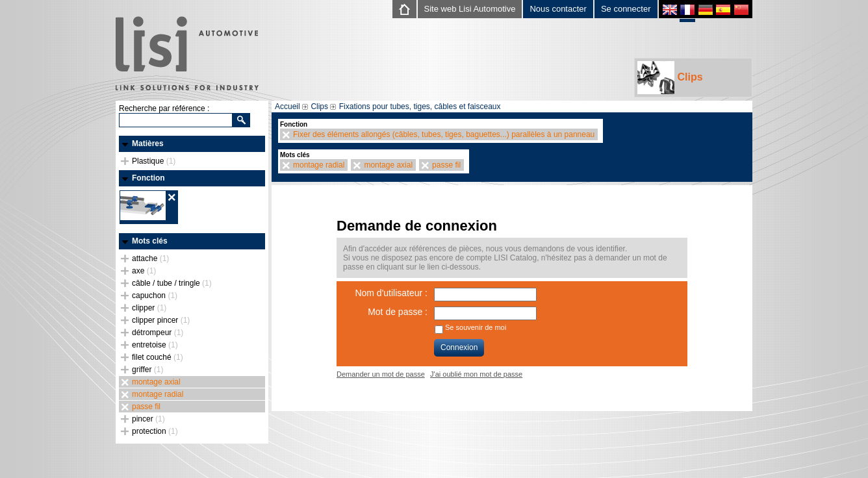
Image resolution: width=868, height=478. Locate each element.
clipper (149, 308)
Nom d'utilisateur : (391, 293)
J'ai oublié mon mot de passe (476, 374)
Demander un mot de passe (381, 374)
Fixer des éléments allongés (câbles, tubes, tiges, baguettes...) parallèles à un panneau (444, 134)
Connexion (459, 347)
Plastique (154, 161)
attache (150, 258)
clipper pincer (161, 320)
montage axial (156, 382)
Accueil (287, 107)
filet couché (158, 357)
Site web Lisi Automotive (470, 9)
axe (144, 271)
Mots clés (150, 241)
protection (155, 431)
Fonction (148, 178)
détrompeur (158, 333)
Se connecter (626, 9)
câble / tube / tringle (172, 283)
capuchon (155, 296)
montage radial (158, 394)
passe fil (146, 407)
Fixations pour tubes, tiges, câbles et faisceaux (420, 107)
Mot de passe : (398, 312)
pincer (148, 419)
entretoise (155, 345)
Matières (148, 144)
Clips (670, 78)
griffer (147, 370)
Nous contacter (558, 9)
